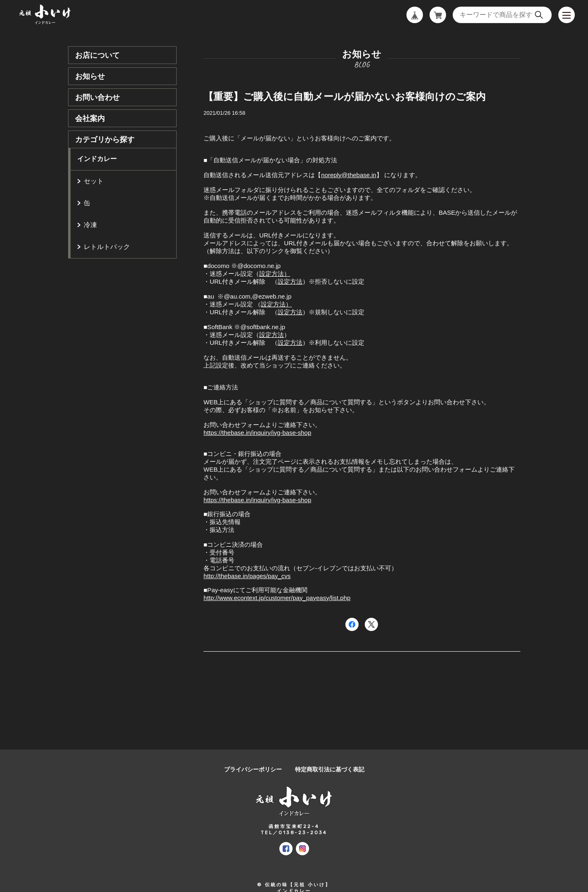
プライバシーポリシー (253, 770)
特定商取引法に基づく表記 (330, 770)
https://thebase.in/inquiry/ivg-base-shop (257, 433)
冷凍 (90, 225)
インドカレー (97, 159)
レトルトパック (107, 247)
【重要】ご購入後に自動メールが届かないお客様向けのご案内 (345, 96)
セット (94, 181)
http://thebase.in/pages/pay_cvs (247, 576)
